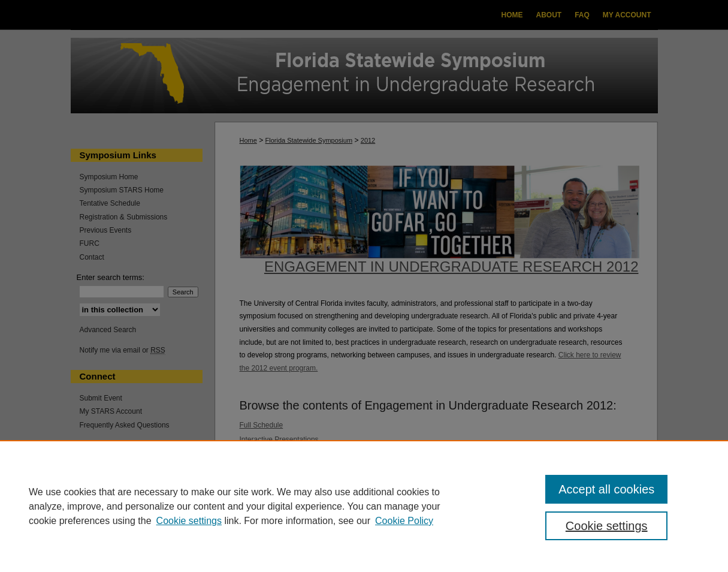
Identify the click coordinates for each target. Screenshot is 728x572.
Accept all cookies (606, 489)
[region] (364, 506)
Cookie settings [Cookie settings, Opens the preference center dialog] (607, 526)
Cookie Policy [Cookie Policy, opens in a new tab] (404, 521)
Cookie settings (189, 521)
